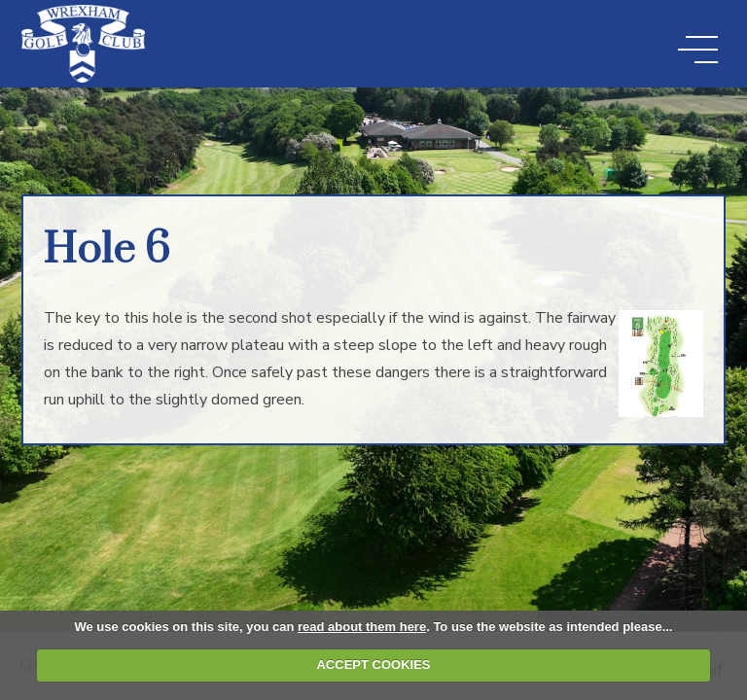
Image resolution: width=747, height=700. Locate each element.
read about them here (362, 627)
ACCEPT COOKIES (373, 665)
